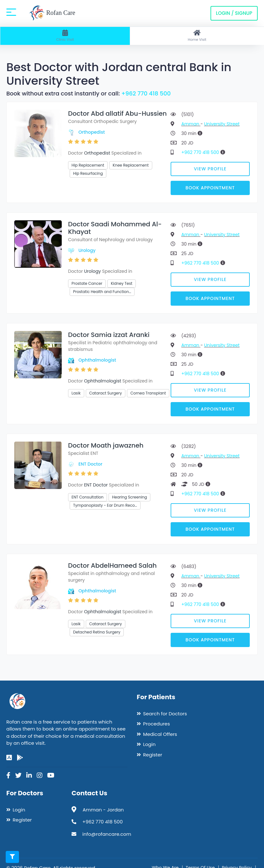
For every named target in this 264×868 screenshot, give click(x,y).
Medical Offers (160, 734)
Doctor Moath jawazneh (106, 445)
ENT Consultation (88, 497)
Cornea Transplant (148, 393)
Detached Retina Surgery (97, 632)
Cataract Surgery (106, 393)
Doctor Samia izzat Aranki (109, 335)
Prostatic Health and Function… (102, 292)
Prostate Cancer (87, 283)
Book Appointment (210, 188)
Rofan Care (52, 13)
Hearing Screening (129, 497)
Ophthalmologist (97, 360)
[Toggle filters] (12, 857)
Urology (87, 250)
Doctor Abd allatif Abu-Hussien (117, 113)
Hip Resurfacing (88, 173)
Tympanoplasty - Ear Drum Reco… (105, 505)
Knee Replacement (131, 165)
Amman (191, 124)
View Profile (210, 169)
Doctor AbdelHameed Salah (112, 565)
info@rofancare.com (107, 834)
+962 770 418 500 (146, 93)
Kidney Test (122, 283)
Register (153, 755)
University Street (222, 124)
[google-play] (20, 758)
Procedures (157, 724)
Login (149, 744)
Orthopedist (92, 132)
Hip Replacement (88, 165)
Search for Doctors (165, 714)
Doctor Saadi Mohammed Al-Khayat (115, 228)
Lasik (76, 393)
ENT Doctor (91, 464)
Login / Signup (234, 13)
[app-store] (9, 758)
